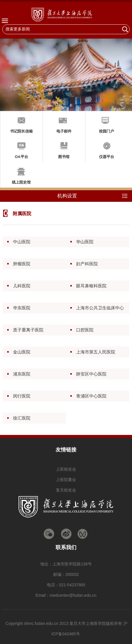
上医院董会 (66, 480)
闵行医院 (22, 396)
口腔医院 (85, 330)
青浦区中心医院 (91, 396)
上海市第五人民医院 (96, 352)
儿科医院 (22, 286)
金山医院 (22, 352)
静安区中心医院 (91, 374)
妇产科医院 (87, 264)
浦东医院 (22, 374)
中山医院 (22, 242)
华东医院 (22, 308)
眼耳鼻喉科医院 (91, 286)
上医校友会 (66, 469)
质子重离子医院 (28, 330)
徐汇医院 (22, 418)
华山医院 (85, 242)
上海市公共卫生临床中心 (100, 308)
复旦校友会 (66, 490)
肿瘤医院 (22, 264)
